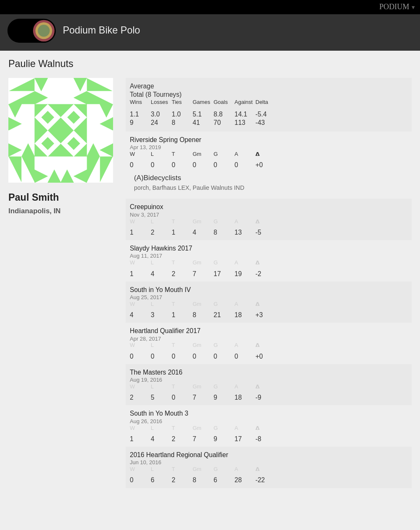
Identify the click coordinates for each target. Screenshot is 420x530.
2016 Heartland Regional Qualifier (179, 455)
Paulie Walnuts (213, 188)
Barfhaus (164, 188)
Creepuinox (147, 207)
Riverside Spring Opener (166, 140)
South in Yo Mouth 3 (159, 413)
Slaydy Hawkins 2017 (161, 248)
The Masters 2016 (156, 372)
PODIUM (394, 7)
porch (142, 188)
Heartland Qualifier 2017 (165, 331)
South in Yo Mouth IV (160, 290)
